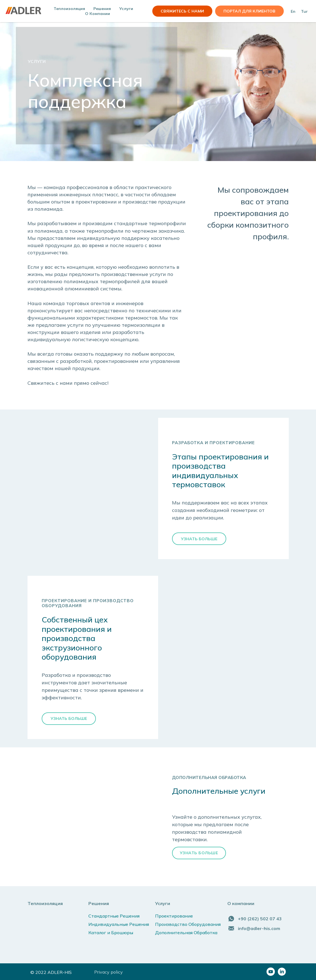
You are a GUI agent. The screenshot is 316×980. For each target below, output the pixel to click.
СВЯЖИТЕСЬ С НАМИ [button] (182, 11)
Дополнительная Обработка (186, 933)
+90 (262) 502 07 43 (260, 919)
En (293, 11)
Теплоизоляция (69, 9)
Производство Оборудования (188, 924)
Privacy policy (109, 972)
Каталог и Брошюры (111, 933)
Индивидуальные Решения (119, 924)
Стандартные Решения (114, 916)
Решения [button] (102, 9)
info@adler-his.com (259, 928)
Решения (99, 903)
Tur (304, 11)
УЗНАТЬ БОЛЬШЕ (199, 853)
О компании (98, 14)
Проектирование (174, 916)
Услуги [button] (126, 9)
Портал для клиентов (249, 11)
